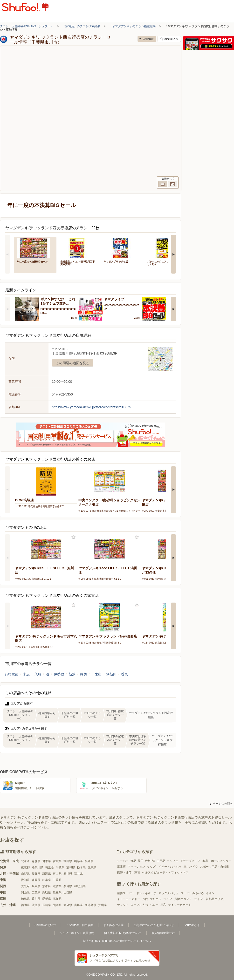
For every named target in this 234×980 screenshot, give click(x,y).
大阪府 (25, 886)
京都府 (47, 886)
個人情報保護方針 (163, 933)
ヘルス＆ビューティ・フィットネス (165, 873)
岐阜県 (47, 880)
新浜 (72, 674)
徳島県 (25, 899)
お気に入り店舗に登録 (169, 39)
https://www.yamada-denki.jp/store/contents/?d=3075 (92, 407)
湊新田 (111, 674)
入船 (38, 674)
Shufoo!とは (192, 925)
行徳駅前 (12, 674)
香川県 (36, 899)
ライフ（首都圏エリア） (210, 899)
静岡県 (36, 880)
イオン (210, 893)
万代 (145, 899)
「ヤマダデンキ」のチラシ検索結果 (132, 26)
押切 (83, 674)
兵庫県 (36, 886)
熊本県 (57, 905)
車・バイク (191, 867)
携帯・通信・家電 (129, 873)
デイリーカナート (180, 905)
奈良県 (68, 886)
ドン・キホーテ (146, 893)
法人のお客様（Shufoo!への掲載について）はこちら (117, 941)
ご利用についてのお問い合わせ (154, 925)
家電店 (121, 867)
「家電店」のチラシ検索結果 (81, 26)
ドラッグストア (190, 861)
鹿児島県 (90, 905)
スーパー (123, 861)
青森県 (36, 861)
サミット (123, 905)
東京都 (25, 867)
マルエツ (156, 899)
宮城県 (57, 861)
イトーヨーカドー (129, 899)
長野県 (36, 874)
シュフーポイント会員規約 (77, 933)
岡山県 (25, 893)
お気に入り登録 (73, 537)
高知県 (57, 899)
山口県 (68, 893)
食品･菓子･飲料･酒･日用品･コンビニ (154, 861)
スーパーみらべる (192, 893)
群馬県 (92, 867)
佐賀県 (36, 905)
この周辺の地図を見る (73, 363)
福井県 (78, 874)
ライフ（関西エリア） (178, 899)
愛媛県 (47, 899)
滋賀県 (57, 886)
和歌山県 (80, 886)
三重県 (57, 880)
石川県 (68, 874)
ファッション (136, 867)
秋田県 (68, 861)
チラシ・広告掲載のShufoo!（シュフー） (27, 26)
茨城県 (71, 867)
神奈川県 (37, 867)
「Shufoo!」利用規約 (79, 925)
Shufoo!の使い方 (45, 925)
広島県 (36, 893)
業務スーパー (126, 893)
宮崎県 (78, 905)
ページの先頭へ (221, 804)
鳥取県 (47, 893)
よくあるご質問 (113, 925)
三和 (163, 905)
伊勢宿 (59, 674)
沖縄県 (103, 905)
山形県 (78, 861)
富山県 (57, 874)
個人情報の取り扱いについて (123, 933)
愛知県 (25, 880)
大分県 (68, 905)
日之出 (96, 674)
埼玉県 (49, 867)
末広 (26, 674)
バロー (154, 905)
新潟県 (47, 874)
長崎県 (47, 905)
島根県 (57, 893)
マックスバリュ (169, 893)
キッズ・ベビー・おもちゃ (164, 867)
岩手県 (47, 861)
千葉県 (60, 867)
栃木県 (81, 867)
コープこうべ (139, 905)
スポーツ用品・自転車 (214, 867)
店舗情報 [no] (147, 39)
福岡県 (25, 905)
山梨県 (25, 874)
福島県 (89, 861)
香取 (124, 674)
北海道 (25, 861)
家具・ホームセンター (217, 861)
